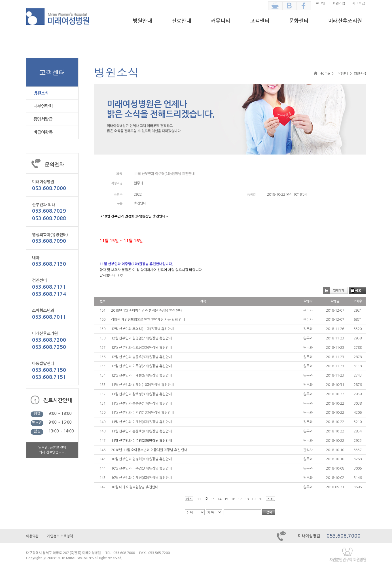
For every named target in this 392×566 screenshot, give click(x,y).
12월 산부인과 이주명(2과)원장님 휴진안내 (141, 366)
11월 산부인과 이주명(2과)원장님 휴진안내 (141, 441)
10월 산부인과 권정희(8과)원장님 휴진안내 (141, 459)
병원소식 (41, 93)
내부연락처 (43, 106)
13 (213, 499)
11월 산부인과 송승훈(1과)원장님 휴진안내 (141, 404)
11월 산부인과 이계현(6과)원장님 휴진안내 (141, 422)
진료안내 (181, 21)
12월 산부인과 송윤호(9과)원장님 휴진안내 (141, 357)
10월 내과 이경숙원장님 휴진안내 (135, 487)
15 (226, 499)
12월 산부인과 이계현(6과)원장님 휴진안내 (141, 375)
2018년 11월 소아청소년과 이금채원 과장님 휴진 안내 (149, 450)
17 (240, 499)
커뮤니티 (221, 21)
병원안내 (142, 21)
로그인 (320, 3)
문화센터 (299, 21)
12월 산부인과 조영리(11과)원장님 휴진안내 (142, 329)
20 (260, 499)
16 (233, 499)
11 (199, 499)
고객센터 (260, 21)
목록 (358, 291)
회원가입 (339, 3)
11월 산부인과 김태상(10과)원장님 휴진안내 (142, 385)
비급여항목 (43, 132)
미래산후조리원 (345, 21)
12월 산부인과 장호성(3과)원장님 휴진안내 (141, 348)
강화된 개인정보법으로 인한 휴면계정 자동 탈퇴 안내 (148, 320)
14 (219, 499)
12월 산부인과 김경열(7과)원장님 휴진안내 (141, 338)
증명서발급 (43, 119)
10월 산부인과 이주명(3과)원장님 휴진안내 (141, 468)
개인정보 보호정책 (60, 536)
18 (247, 499)
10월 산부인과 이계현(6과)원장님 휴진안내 (141, 478)
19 (253, 499)
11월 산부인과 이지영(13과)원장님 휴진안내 (142, 413)
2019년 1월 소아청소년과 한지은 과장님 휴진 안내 (147, 311)
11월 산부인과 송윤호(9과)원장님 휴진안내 (141, 431)
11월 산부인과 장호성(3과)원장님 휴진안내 (141, 394)
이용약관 (32, 536)
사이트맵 (359, 3)
